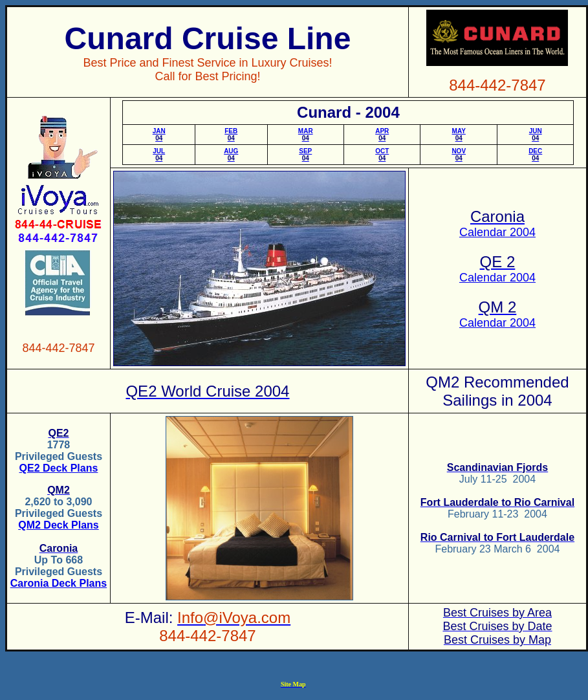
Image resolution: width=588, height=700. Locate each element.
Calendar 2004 (497, 232)
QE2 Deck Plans (59, 468)
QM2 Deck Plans (59, 525)
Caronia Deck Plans (59, 583)
